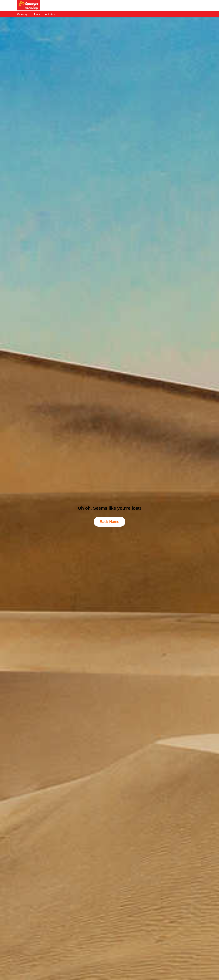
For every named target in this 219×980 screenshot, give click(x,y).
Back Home (109, 522)
